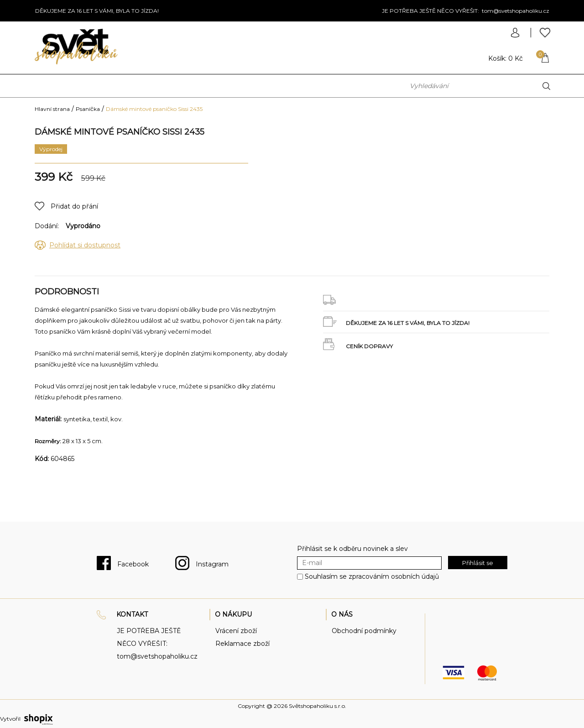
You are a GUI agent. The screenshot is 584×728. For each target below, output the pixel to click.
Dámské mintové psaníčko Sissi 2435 (154, 109)
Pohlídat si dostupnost (85, 245)
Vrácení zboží (236, 631)
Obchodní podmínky (364, 631)
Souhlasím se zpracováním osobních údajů (372, 576)
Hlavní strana (52, 109)
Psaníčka (88, 109)
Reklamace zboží (242, 644)
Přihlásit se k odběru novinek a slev (352, 549)
